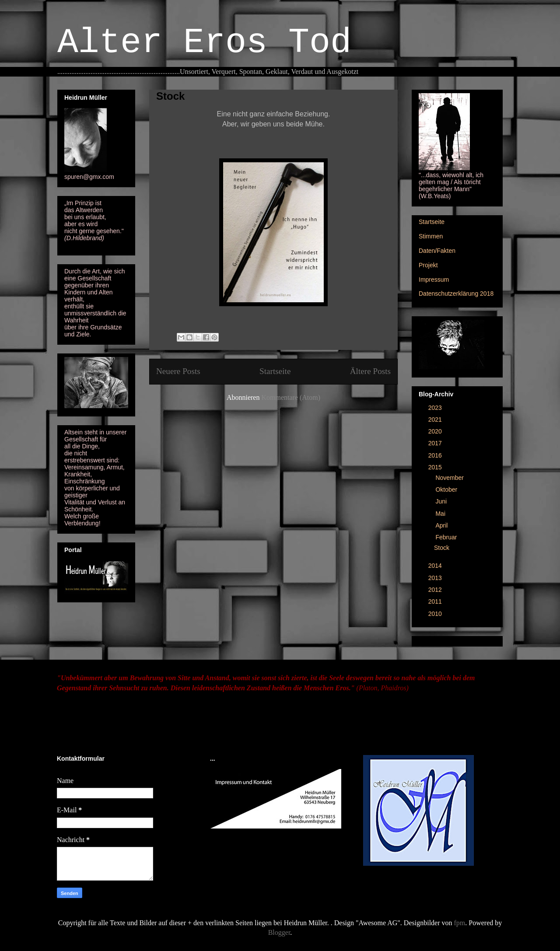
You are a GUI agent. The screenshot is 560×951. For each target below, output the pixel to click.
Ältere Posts (370, 371)
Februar (447, 537)
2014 (436, 566)
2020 (436, 431)
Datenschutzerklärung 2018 (456, 294)
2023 (436, 408)
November (450, 478)
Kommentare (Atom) (291, 397)
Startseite (275, 371)
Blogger (279, 932)
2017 (436, 443)
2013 (436, 578)
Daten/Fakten (437, 251)
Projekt (428, 265)
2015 (436, 467)
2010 (436, 614)
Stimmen (431, 236)
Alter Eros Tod (204, 43)
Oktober (447, 489)
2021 (436, 420)
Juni (442, 501)
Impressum (434, 280)
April (442, 525)
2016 (436, 455)
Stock (170, 96)
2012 (436, 590)
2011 (436, 601)
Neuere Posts (178, 371)
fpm (460, 923)
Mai (441, 514)
